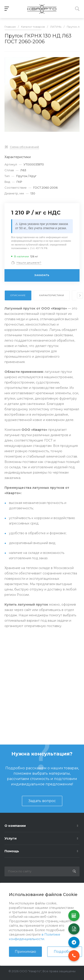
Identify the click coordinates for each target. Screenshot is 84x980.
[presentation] (80, 295)
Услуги (11, 838)
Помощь (12, 851)
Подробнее (65, 952)
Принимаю (25, 952)
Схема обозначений (24, 147)
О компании (15, 826)
